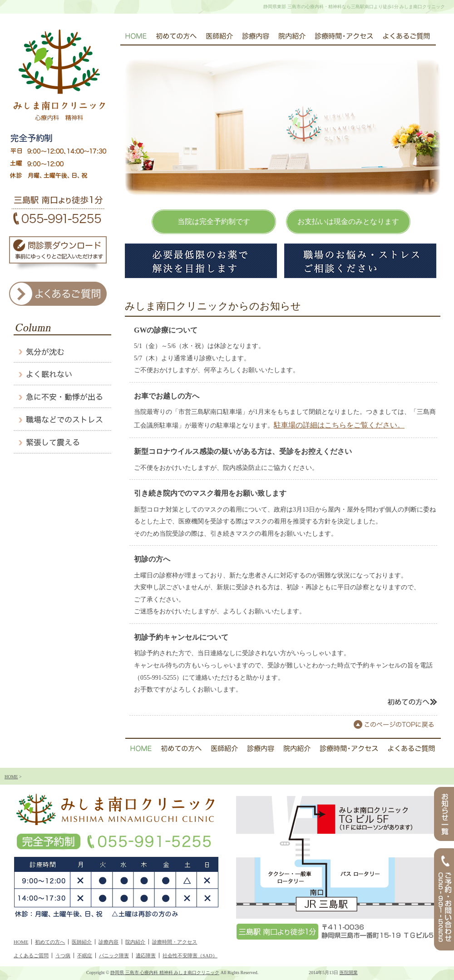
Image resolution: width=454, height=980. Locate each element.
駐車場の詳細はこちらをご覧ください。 (339, 425)
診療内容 (109, 942)
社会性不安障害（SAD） (190, 955)
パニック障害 (114, 955)
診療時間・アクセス (175, 942)
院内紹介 (135, 942)
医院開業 (349, 973)
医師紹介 (82, 942)
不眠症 (85, 955)
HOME (11, 777)
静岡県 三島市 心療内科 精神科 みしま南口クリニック (165, 973)
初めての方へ (50, 942)
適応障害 (146, 955)
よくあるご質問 (31, 955)
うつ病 (63, 955)
